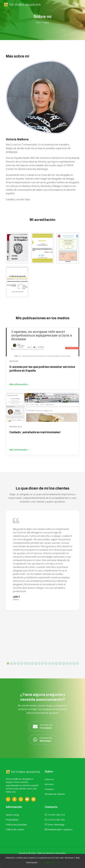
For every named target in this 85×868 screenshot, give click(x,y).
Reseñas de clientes (55, 794)
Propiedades (12, 820)
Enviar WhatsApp (55, 824)
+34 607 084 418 (55, 815)
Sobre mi (49, 779)
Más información (19, 384)
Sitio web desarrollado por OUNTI (42, 856)
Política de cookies (15, 829)
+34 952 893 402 (55, 820)
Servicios (49, 784)
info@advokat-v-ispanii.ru (59, 829)
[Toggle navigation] (78, 4)
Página (46, 23)
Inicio (38, 23)
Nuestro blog (12, 815)
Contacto (49, 789)
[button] (8, 663)
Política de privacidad (16, 824)
